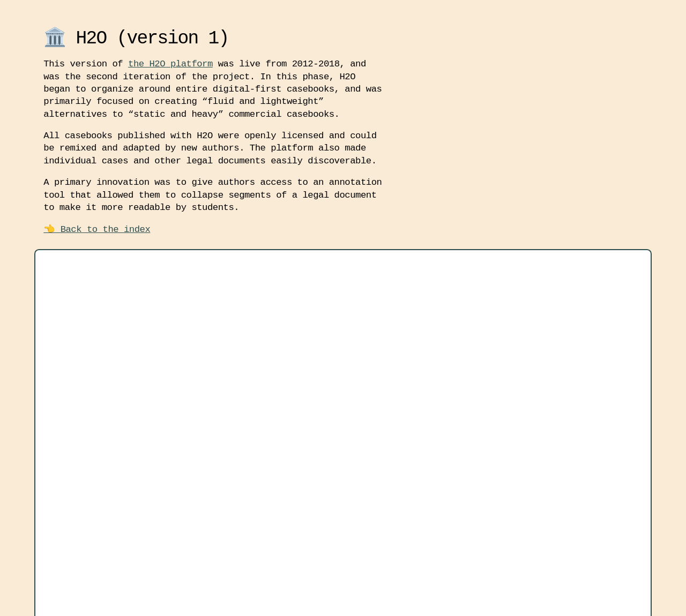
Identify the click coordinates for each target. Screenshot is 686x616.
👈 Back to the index (97, 230)
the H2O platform (170, 64)
